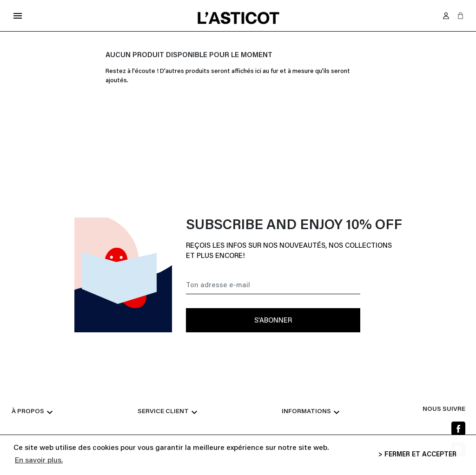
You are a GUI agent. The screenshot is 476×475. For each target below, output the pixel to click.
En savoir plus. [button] (39, 461)
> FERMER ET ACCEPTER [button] (417, 455)
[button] (460, 16)
